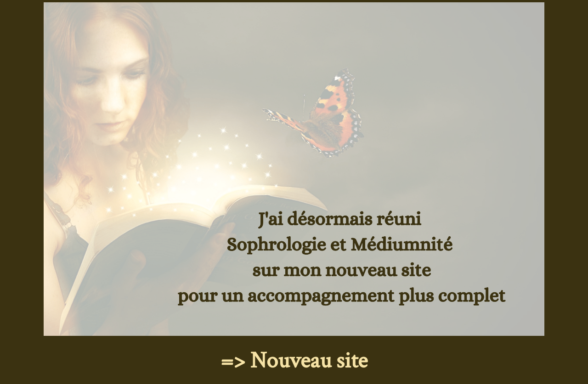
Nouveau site (309, 361)
